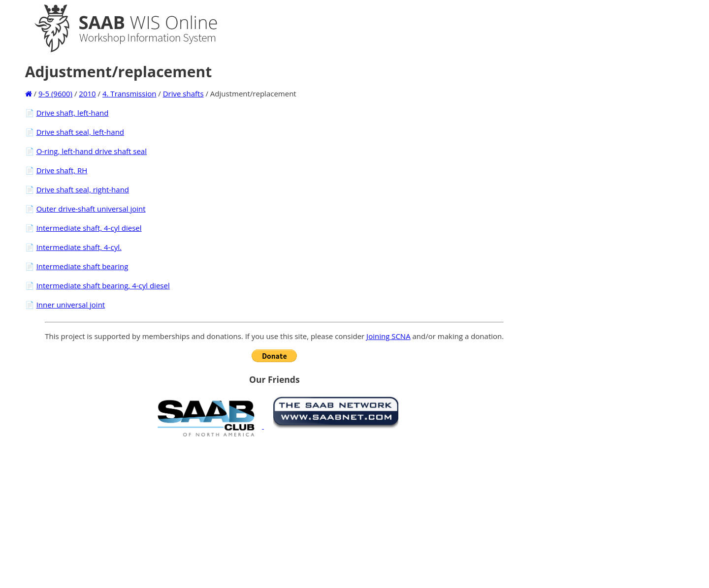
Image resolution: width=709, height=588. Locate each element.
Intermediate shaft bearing (82, 266)
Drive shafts (183, 93)
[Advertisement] (274, 512)
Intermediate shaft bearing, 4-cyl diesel (103, 285)
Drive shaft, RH (62, 170)
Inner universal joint (71, 305)
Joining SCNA (388, 336)
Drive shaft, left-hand (73, 113)
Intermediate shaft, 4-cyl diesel (89, 228)
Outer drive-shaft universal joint (91, 209)
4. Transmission (129, 93)
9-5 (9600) (55, 93)
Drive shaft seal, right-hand (83, 189)
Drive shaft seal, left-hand (80, 132)
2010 (87, 93)
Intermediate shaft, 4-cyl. (79, 247)
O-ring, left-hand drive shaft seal (92, 151)
